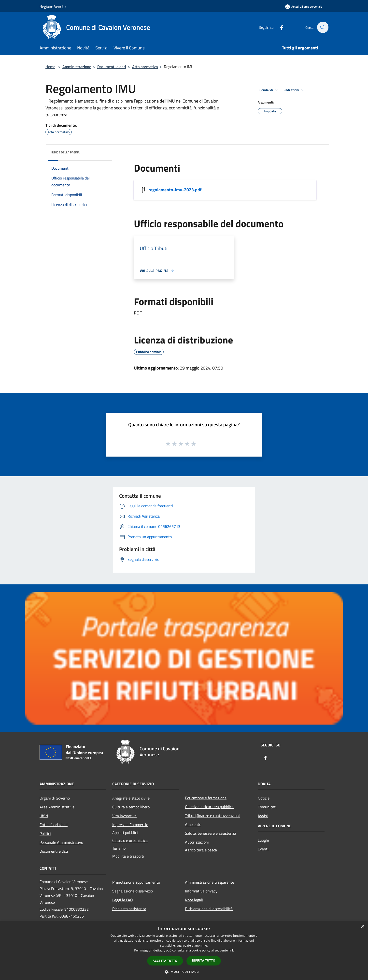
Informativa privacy (201, 891)
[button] (184, 972)
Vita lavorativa (124, 816)
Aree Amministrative (57, 807)
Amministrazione (77, 67)
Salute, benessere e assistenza (211, 833)
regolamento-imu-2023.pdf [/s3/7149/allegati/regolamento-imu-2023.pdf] (175, 190)
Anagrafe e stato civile (131, 798)
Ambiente (193, 824)
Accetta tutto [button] (165, 961)
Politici (45, 833)
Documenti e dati (112, 67)
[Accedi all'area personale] (304, 7)
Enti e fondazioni (54, 825)
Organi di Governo (55, 798)
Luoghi (263, 840)
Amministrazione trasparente (210, 882)
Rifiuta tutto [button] (204, 960)
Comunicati (267, 807)
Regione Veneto (53, 6)
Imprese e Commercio (130, 825)
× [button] (362, 927)
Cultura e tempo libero (131, 807)
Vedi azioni (295, 90)
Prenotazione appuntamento (136, 882)
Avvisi (263, 816)
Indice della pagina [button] (65, 152)
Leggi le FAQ (123, 900)
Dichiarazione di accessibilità (209, 909)
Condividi (269, 90)
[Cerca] (323, 27)
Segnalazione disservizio (133, 891)
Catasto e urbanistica (130, 840)
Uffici (44, 816)
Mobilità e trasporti (128, 856)
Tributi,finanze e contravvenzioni (212, 816)
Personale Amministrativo (61, 842)
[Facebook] (279, 27)
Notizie (264, 798)
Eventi (263, 849)
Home (50, 67)
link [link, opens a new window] (231, 950)
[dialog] (184, 951)
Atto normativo (145, 67)
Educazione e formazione (206, 798)
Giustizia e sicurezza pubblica (209, 807)
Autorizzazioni (197, 842)
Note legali (194, 900)
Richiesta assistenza (129, 909)
